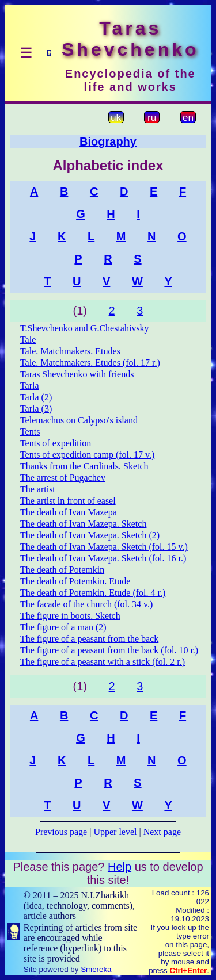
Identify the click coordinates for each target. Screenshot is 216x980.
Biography (108, 141)
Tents (30, 432)
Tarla (30, 386)
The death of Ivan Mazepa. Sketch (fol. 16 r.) (103, 558)
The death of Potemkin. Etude (75, 581)
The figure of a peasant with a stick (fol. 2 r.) (103, 662)
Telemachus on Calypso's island (79, 420)
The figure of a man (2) (63, 627)
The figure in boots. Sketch (70, 616)
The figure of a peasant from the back (89, 639)
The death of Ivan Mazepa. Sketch (83, 524)
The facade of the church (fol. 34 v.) (86, 604)
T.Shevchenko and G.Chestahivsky (85, 328)
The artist (38, 489)
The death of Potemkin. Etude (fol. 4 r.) (93, 593)
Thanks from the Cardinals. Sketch (84, 466)
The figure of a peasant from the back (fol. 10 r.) (109, 650)
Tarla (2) (36, 397)
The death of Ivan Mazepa (69, 512)
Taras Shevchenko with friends (77, 374)
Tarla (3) (36, 409)
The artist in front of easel (68, 501)
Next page (162, 832)
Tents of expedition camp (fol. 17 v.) (87, 455)
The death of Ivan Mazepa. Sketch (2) (90, 535)
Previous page (61, 832)
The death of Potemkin (62, 570)
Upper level (115, 832)
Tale (28, 340)
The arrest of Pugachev (63, 478)
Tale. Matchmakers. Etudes (70, 351)
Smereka (96, 969)
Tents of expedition (56, 443)
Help (120, 867)
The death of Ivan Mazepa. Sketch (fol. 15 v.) (104, 547)
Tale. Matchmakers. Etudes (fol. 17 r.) (90, 363)
